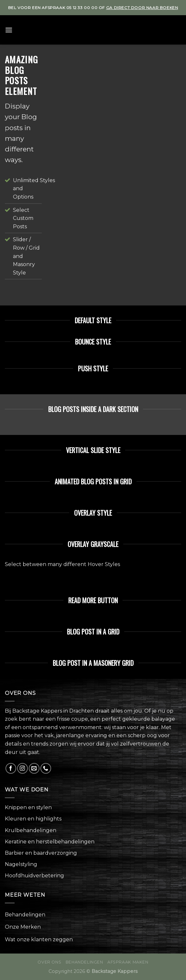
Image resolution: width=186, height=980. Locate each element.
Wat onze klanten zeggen (39, 939)
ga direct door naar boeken (142, 8)
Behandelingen (25, 915)
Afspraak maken (128, 962)
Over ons (49, 962)
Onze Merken (23, 927)
